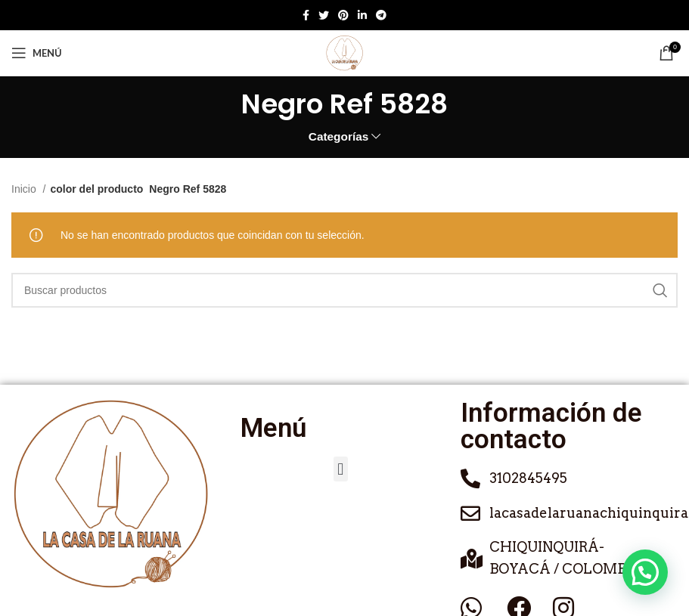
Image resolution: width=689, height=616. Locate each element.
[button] (341, 469)
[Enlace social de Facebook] (306, 15)
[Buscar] (344, 290)
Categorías (339, 136)
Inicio (25, 189)
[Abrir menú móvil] (37, 53)
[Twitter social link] (324, 15)
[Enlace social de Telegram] (381, 15)
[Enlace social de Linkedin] (362, 15)
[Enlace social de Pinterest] (343, 15)
